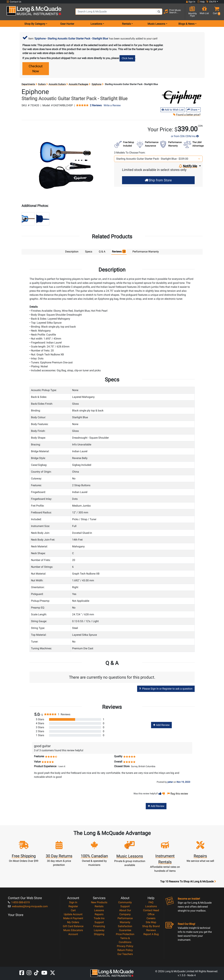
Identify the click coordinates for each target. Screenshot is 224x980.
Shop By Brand (151, 926)
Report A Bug (151, 934)
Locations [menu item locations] (96, 24)
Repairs (99, 914)
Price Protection (125, 934)
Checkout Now (36, 69)
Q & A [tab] (102, 252)
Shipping (99, 934)
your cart (152, 39)
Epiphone (96, 84)
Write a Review (112, 105)
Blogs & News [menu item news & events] (186, 24)
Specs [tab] (89, 252)
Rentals (99, 906)
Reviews (151, 930)
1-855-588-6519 (19, 902)
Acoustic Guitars (57, 84)
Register (73, 906)
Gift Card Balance (73, 926)
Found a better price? (187, 115)
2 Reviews (96, 105)
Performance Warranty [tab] (146, 252)
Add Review (161, 725)
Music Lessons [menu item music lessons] (156, 24)
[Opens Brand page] (182, 97)
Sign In (73, 902)
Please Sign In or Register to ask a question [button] (166, 689)
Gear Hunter (67, 24)
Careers (151, 918)
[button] (216, 12)
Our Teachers (125, 954)
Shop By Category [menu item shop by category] (35, 24)
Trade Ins (99, 918)
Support (99, 922)
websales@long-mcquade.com (28, 906)
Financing (99, 926)
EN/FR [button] (211, 2)
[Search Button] (159, 12)
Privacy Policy (125, 946)
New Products (99, 902)
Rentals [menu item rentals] (126, 24)
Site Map (151, 922)
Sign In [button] (191, 2)
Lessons (99, 910)
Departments (28, 84)
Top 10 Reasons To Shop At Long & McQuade (188, 881)
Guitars (42, 84)
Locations (151, 906)
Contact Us (14, 2)
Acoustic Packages (78, 84)
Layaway (99, 930)
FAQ (151, 902)
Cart (73, 910)
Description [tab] (72, 252)
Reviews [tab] (119, 251)
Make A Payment (73, 918)
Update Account (73, 914)
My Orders (73, 922)
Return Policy (125, 950)
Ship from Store (158, 180)
